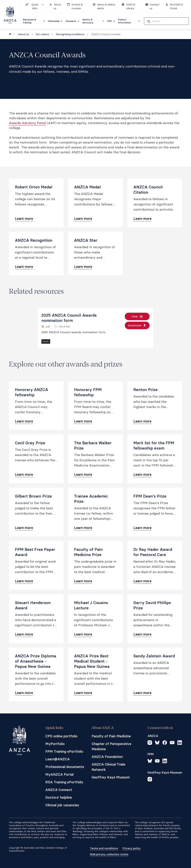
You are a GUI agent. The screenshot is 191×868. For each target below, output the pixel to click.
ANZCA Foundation (107, 757)
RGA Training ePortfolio (64, 782)
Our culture (42, 34)
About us (23, 34)
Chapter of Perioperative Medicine (111, 746)
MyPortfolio (55, 744)
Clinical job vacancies (62, 805)
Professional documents (65, 767)
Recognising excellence (70, 34)
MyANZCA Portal (59, 774)
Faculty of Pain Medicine (111, 736)
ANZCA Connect (59, 790)
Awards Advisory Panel (27, 123)
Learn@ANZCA (58, 759)
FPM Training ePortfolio (64, 751)
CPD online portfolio (61, 736)
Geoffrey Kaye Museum (111, 777)
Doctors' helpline (59, 797)
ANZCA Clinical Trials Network (108, 767)
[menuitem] (34, 21)
